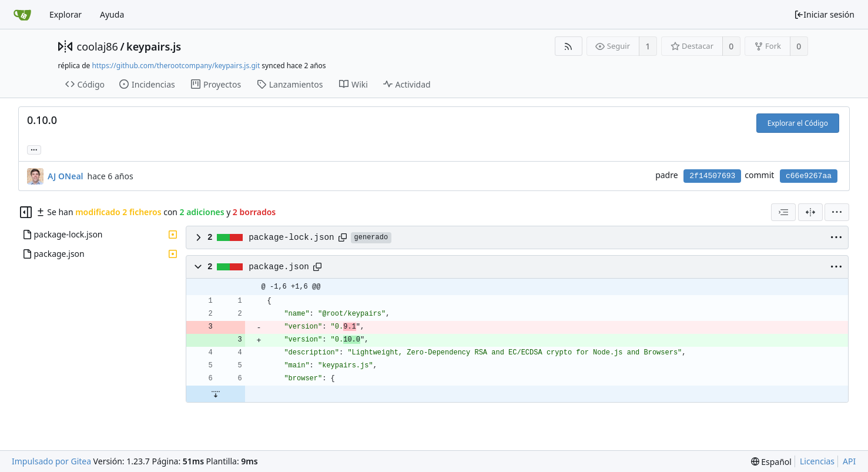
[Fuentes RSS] (569, 46)
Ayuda (112, 14)
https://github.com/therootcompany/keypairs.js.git (176, 66)
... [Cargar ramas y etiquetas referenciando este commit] (34, 149)
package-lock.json (291, 237)
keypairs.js (154, 46)
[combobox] (783, 212)
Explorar (66, 14)
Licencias (817, 461)
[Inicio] (22, 15)
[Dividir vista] (810, 212)
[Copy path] (343, 237)
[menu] (837, 212)
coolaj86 (98, 46)
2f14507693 (712, 176)
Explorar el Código (798, 123)
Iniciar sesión (824, 14)
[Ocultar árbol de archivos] (26, 212)
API (849, 461)
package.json (279, 267)
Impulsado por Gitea (51, 461)
